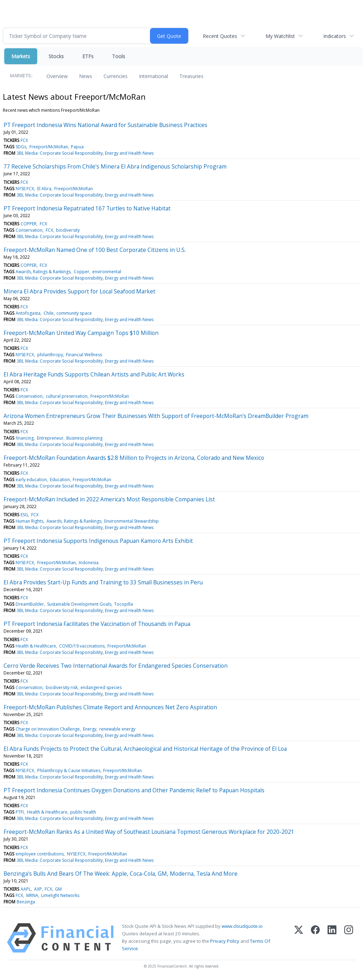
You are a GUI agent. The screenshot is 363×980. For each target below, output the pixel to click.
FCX (24, 140)
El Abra (44, 189)
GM (58, 889)
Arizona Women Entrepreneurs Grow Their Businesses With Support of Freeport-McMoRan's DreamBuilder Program (156, 416)
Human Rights (29, 521)
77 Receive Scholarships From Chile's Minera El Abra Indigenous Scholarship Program (115, 166)
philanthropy (50, 355)
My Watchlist (280, 36)
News (86, 76)
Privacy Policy (225, 941)
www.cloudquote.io (242, 926)
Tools (119, 56)
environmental (107, 272)
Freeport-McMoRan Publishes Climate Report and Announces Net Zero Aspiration (110, 707)
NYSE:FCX (25, 189)
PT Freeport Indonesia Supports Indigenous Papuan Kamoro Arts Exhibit (98, 541)
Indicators (335, 36)
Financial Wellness (84, 355)
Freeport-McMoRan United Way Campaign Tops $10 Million (81, 333)
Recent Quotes (220, 36)
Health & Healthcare (36, 646)
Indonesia (89, 563)
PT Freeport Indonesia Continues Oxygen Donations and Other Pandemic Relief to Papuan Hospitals (134, 790)
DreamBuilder (30, 604)
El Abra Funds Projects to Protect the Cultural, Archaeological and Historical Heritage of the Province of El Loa (145, 749)
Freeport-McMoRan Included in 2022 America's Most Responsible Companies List (109, 499)
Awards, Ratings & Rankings (43, 272)
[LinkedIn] (332, 938)
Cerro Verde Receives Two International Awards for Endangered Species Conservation (116, 666)
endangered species (101, 687)
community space (74, 313)
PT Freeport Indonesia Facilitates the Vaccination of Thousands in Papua (97, 624)
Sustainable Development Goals (79, 604)
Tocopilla (124, 604)
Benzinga (26, 902)
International (153, 76)
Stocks (56, 56)
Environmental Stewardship (132, 521)
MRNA (32, 895)
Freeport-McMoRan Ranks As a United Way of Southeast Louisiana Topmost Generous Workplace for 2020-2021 (149, 832)
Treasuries (191, 76)
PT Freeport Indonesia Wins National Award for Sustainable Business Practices (105, 125)
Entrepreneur (50, 438)
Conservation (29, 230)
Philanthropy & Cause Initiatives (69, 770)
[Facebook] (315, 938)
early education (31, 480)
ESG (24, 515)
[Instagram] (349, 938)
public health (83, 812)
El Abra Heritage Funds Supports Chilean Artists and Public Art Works (94, 374)
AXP (38, 889)
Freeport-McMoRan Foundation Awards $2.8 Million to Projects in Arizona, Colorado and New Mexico (134, 458)
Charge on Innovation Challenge (48, 729)
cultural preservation (67, 396)
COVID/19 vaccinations (82, 646)
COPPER (29, 224)
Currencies (116, 76)
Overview (57, 76)
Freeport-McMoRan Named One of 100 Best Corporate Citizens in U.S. (95, 250)
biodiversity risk (62, 687)
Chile (49, 313)
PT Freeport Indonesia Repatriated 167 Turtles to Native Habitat (87, 208)
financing (25, 438)
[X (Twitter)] (299, 938)
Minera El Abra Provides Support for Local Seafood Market (79, 291)
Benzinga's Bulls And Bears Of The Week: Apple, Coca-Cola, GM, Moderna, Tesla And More (121, 874)
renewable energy (117, 729)
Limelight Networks (60, 895)
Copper (82, 272)
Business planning (84, 438)
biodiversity (68, 230)
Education (60, 480)
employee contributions (40, 854)
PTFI (20, 812)
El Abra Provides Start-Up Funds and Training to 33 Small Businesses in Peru (103, 582)
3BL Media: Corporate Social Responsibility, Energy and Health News (85, 153)
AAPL (26, 889)
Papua (77, 147)
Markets (21, 56)
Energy (90, 729)
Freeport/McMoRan (49, 147)
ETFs (88, 56)
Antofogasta (28, 313)
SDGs (21, 147)
